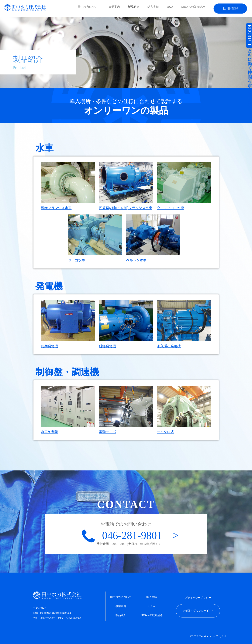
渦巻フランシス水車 (56, 208)
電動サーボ (107, 432)
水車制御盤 (50, 432)
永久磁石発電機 (169, 346)
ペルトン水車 (136, 260)
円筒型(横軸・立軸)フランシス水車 (126, 208)
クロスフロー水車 (171, 208)
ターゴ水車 (77, 260)
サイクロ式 (165, 432)
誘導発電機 (107, 346)
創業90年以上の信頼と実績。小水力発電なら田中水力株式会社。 (25, 8)
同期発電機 (50, 346)
